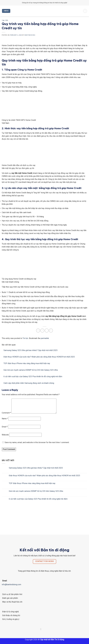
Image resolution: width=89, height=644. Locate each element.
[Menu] (6, 11)
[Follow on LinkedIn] (48, 632)
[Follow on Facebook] (41, 632)
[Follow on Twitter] (44, 632)
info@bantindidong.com (11, 587)
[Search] (85, 11)
